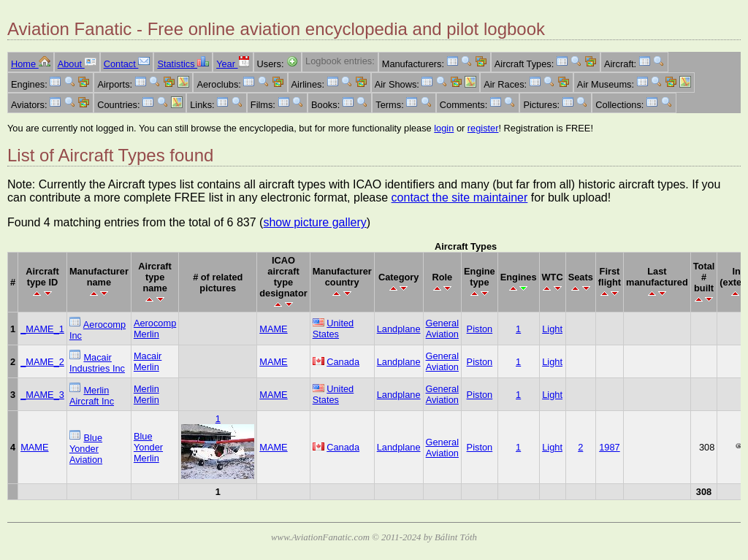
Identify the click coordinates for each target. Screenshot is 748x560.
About (77, 64)
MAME (273, 329)
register (483, 128)
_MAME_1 (42, 329)
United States (333, 329)
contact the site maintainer (460, 197)
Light (552, 329)
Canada (343, 362)
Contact (127, 64)
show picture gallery (314, 222)
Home (31, 64)
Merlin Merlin (146, 394)
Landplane (399, 329)
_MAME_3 (42, 395)
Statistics (183, 64)
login (444, 128)
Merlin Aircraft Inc (92, 396)
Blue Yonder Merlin (148, 447)
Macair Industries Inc (97, 363)
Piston (480, 329)
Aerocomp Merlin (155, 329)
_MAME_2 (42, 362)
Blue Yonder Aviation (86, 449)
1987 (609, 447)
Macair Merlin (148, 361)
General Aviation (443, 329)
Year (233, 64)
